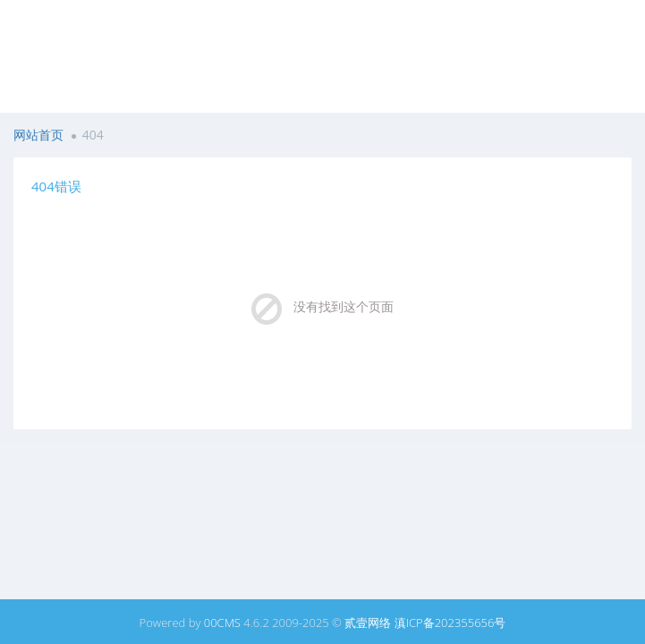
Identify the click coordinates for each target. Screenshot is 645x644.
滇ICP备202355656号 (450, 623)
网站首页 (38, 135)
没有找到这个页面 (344, 306)
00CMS (222, 623)
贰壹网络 (368, 623)
